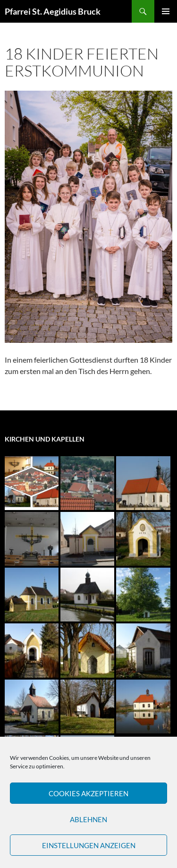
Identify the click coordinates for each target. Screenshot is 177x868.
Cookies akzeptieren (88, 793)
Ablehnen (88, 819)
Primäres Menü (166, 11)
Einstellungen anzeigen (89, 845)
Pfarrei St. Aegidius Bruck (53, 11)
